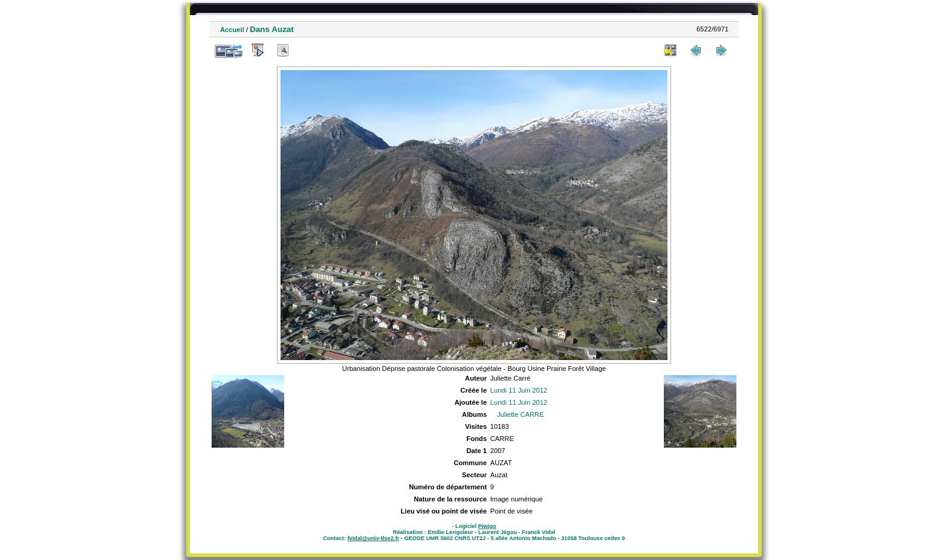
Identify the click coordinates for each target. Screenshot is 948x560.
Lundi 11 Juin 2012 (519, 390)
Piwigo (487, 526)
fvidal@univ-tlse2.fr (373, 538)
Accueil (232, 30)
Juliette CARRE (521, 414)
